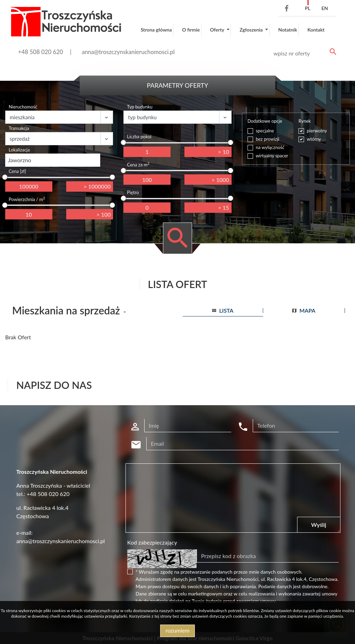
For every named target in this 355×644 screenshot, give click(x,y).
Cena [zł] (17, 171)
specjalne (265, 131)
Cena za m (138, 164)
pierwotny (317, 131)
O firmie (191, 30)
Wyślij (319, 525)
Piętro (133, 192)
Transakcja (19, 128)
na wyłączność (270, 147)
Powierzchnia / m (27, 199)
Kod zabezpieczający (152, 542)
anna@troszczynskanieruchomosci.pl (128, 52)
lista (223, 310)
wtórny (314, 139)
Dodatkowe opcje (265, 121)
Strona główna (156, 30)
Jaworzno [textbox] (20, 160)
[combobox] (53, 160)
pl (308, 8)
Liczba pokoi (139, 137)
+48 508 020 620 (41, 52)
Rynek (305, 121)
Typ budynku (140, 107)
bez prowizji (268, 139)
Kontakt (316, 30)
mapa (304, 310)
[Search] (304, 53)
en (325, 8)
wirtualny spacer (272, 156)
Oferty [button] (218, 30)
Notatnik (288, 30)
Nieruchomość (23, 107)
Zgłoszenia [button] (252, 30)
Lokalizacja (19, 150)
